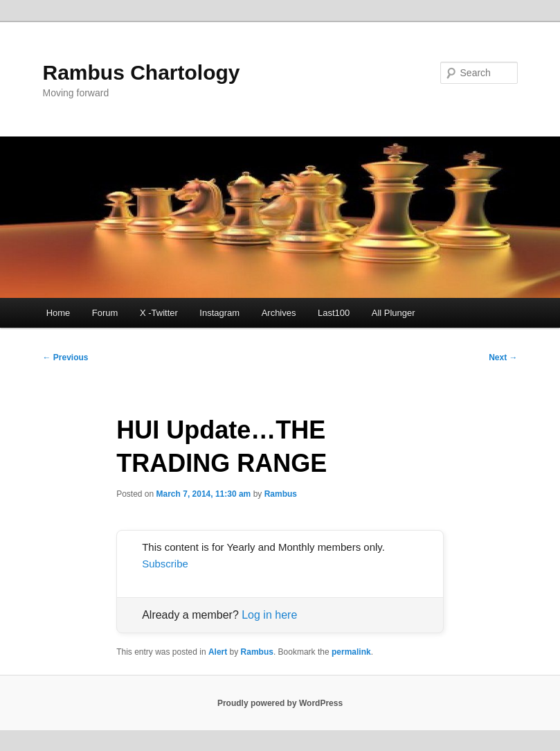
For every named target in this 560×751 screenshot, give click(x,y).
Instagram (219, 313)
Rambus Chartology (141, 72)
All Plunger (394, 313)
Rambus (281, 494)
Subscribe (165, 564)
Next (503, 357)
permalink (351, 652)
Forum (105, 313)
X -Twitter (159, 313)
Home (58, 313)
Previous (65, 357)
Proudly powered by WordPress (280, 703)
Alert (218, 652)
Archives (279, 313)
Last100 (334, 313)
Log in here (269, 615)
